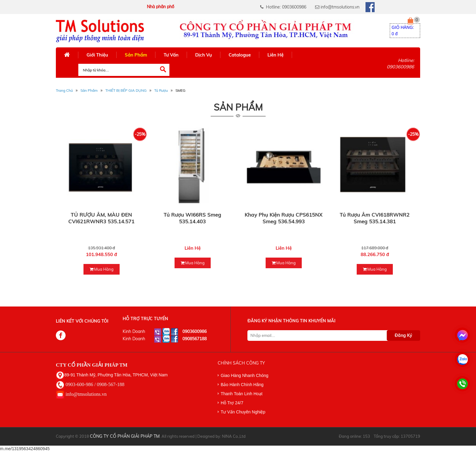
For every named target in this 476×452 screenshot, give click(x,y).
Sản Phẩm (136, 55)
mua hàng (102, 269)
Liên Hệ (275, 55)
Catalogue (240, 55)
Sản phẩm (89, 90)
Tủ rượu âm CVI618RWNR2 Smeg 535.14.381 (375, 218)
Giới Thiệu (97, 55)
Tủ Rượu (161, 90)
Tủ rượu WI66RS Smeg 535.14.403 (192, 218)
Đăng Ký (403, 335)
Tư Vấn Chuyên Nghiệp (243, 412)
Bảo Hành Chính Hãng (242, 385)
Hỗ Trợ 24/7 (232, 403)
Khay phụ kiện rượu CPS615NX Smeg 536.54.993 (284, 218)
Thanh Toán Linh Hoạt (242, 394)
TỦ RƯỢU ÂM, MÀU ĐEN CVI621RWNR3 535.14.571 (101, 218)
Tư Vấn (171, 55)
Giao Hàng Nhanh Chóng (245, 375)
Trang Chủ (64, 90)
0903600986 (195, 331)
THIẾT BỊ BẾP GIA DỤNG (126, 90)
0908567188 (195, 339)
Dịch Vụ (204, 55)
